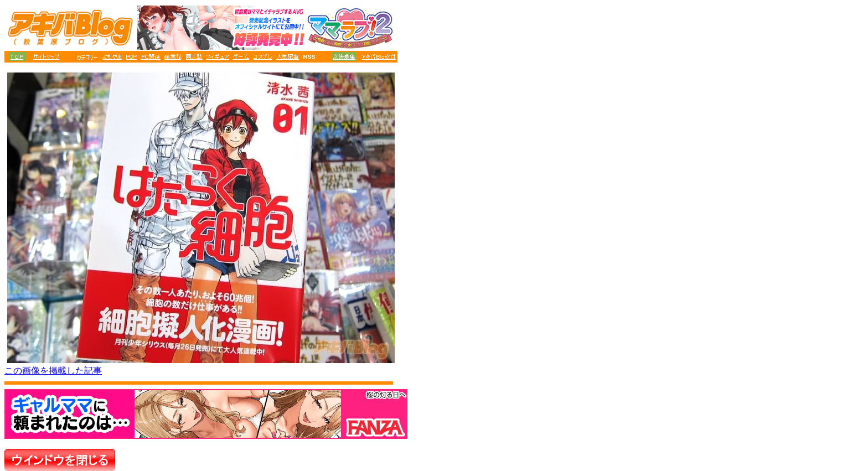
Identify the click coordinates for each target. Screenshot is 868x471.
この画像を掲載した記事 (53, 371)
